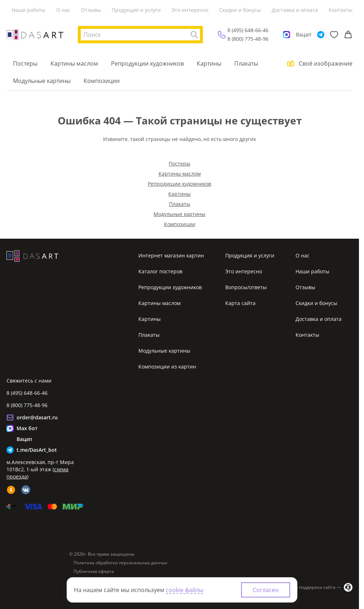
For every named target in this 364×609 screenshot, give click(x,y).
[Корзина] (348, 35)
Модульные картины (42, 81)
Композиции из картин (167, 367)
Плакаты (246, 63)
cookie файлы (185, 590)
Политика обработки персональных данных (120, 563)
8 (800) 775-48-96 (248, 39)
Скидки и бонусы (240, 10)
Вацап (304, 34)
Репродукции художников (147, 63)
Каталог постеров (160, 271)
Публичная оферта (94, 572)
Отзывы (91, 10)
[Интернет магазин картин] (35, 35)
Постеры (25, 63)
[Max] (287, 35)
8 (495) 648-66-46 (248, 30)
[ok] (11, 490)
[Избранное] (334, 35)
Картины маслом (74, 63)
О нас (63, 10)
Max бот (27, 428)
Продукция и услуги (136, 10)
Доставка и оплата (295, 10)
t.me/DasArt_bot (37, 450)
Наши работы (28, 10)
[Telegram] (321, 35)
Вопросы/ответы (246, 287)
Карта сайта (240, 303)
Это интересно (190, 10)
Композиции (102, 81)
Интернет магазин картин (171, 255)
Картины (209, 63)
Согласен (266, 590)
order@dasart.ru (37, 417)
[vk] (26, 490)
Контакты (341, 10)
